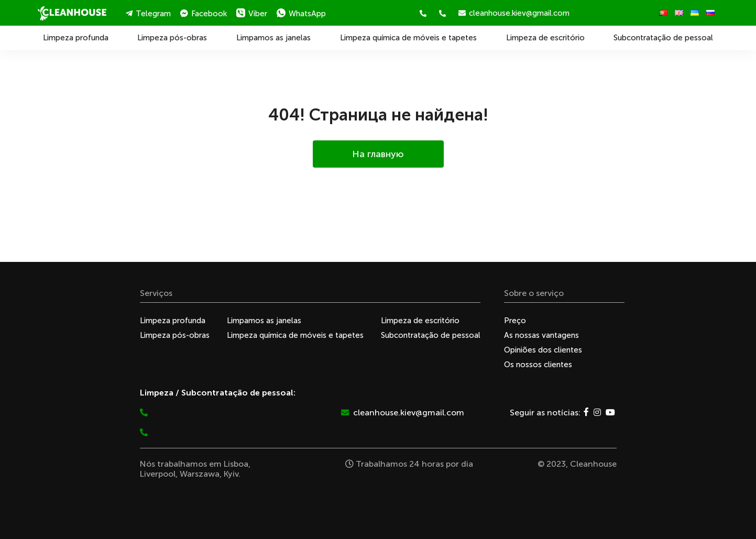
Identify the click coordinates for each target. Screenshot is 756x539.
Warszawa (200, 474)
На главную (378, 154)
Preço (515, 321)
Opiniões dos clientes (543, 350)
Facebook (204, 14)
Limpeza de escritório (545, 38)
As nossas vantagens (541, 335)
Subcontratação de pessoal (663, 38)
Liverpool (158, 474)
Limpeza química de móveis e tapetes (408, 38)
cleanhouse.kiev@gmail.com (514, 13)
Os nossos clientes (538, 365)
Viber (252, 13)
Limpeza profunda (76, 38)
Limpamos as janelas (273, 38)
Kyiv (231, 474)
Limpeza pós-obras (172, 38)
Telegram (148, 14)
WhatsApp (301, 13)
